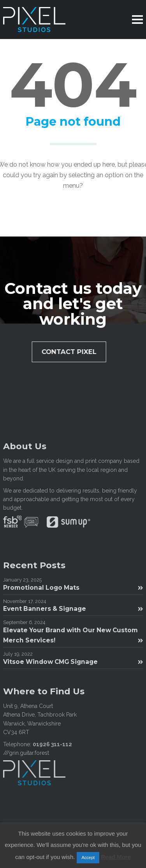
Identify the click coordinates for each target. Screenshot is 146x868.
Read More (116, 857)
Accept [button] (88, 857)
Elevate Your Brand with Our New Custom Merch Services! (73, 635)
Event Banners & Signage (73, 609)
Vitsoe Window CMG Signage (73, 662)
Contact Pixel (71, 352)
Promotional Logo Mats (73, 588)
